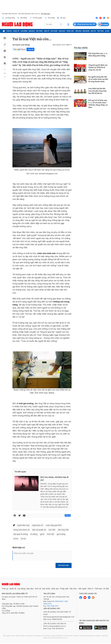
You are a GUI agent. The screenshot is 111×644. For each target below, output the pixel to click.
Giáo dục (62, 31)
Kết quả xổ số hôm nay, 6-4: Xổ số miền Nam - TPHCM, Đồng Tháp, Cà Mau (98, 104)
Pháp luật (70, 31)
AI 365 (107, 31)
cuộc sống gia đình (54, 525)
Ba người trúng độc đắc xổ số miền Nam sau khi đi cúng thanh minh (98, 79)
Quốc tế (16, 31)
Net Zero (39, 31)
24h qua (61, 18)
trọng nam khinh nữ (21, 530)
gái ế (42, 534)
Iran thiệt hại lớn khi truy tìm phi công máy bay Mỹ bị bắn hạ (97, 91)
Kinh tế (47, 31)
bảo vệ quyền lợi (39, 530)
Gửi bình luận (64, 565)
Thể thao (100, 31)
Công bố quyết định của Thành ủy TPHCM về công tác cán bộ (98, 67)
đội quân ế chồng (21, 534)
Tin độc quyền (36, 18)
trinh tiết (50, 534)
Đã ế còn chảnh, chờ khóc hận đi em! (54, 479)
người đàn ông (23, 525)
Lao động (24, 31)
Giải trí (93, 31)
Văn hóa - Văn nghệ (82, 31)
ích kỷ (23, 539)
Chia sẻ (30, 49)
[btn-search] (61, 24)
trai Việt (52, 530)
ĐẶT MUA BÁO (45, 14)
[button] (5, 69)
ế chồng (34, 534)
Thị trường (50, 18)
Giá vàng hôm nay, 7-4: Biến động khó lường (98, 55)
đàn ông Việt (63, 530)
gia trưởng (61, 534)
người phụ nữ (37, 525)
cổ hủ (16, 539)
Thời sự (9, 31)
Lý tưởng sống (8, 18)
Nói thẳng (22, 18)
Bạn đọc (32, 31)
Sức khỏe (54, 31)
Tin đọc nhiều (81, 48)
